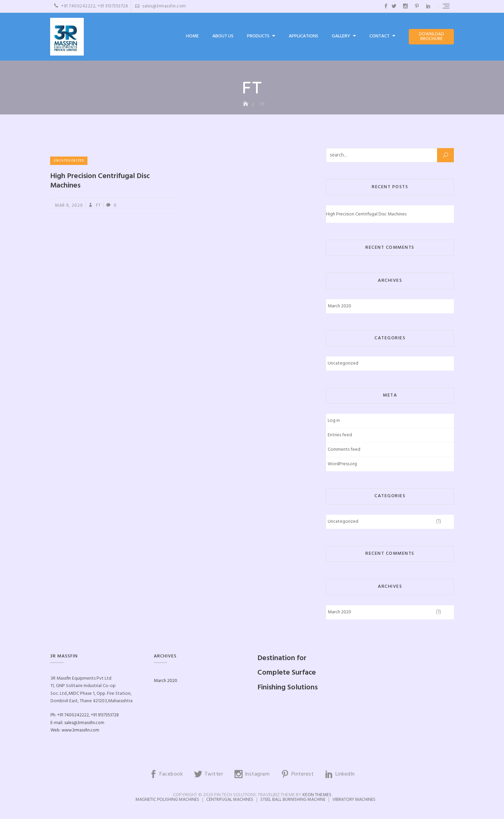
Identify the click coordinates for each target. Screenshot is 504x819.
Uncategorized (69, 161)
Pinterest (417, 6)
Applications (303, 36)
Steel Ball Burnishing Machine (293, 800)
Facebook (386, 6)
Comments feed (344, 450)
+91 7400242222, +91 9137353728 (91, 6)
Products (258, 36)
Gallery (341, 36)
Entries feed (340, 435)
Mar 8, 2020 (69, 206)
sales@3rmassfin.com (160, 6)
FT (98, 206)
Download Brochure (431, 37)
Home (192, 36)
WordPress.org (342, 464)
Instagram (405, 6)
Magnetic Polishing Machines (167, 800)
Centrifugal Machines (230, 800)
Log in (334, 421)
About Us (223, 36)
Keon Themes (317, 795)
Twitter (394, 6)
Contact (380, 36)
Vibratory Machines (354, 800)
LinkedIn (428, 6)
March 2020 (339, 306)
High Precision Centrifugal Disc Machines (100, 181)
